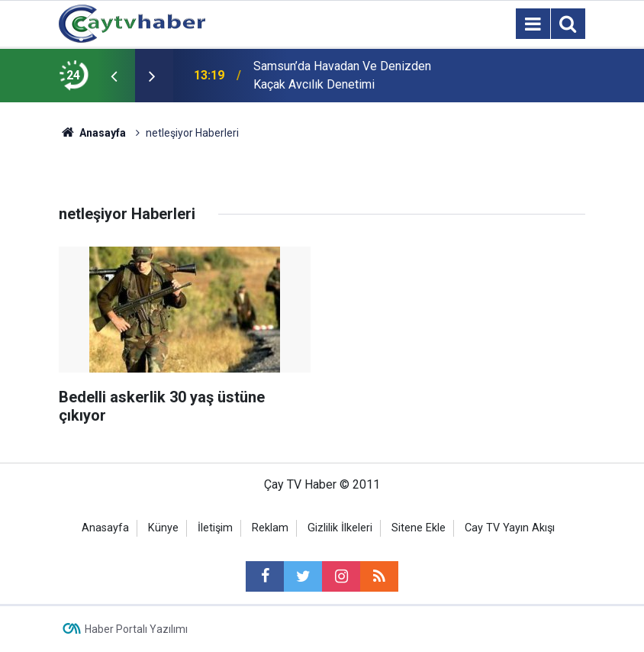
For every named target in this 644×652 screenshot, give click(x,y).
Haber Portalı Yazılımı (136, 629)
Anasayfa (105, 528)
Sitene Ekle (419, 528)
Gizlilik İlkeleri (340, 528)
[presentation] (114, 76)
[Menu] (533, 24)
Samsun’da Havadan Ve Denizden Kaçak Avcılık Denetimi (342, 75)
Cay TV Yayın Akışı (510, 528)
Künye (163, 528)
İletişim (215, 528)
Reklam (270, 528)
